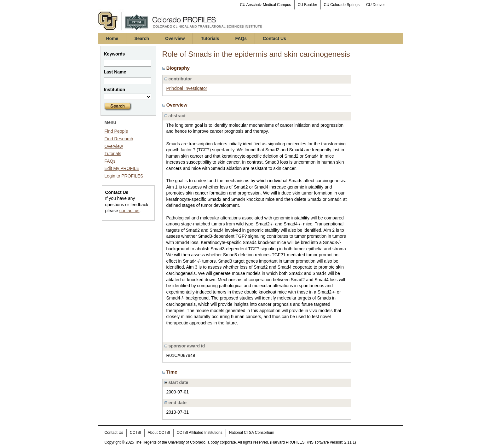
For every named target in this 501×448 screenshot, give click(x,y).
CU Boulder (308, 5)
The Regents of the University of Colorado (170, 442)
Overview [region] (176, 105)
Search (142, 38)
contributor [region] (178, 79)
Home (112, 38)
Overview (175, 38)
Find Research (119, 139)
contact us (130, 211)
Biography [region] (177, 68)
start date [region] (176, 382)
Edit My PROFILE (122, 168)
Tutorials (210, 38)
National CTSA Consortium (252, 433)
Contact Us (274, 38)
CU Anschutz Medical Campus (266, 5)
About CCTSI (159, 433)
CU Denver (375, 5)
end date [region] (176, 403)
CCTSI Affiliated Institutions (200, 433)
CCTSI (135, 433)
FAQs (241, 38)
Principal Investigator (187, 88)
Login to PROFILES (124, 176)
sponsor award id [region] (185, 346)
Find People (116, 131)
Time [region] (170, 372)
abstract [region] (175, 116)
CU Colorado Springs (342, 5)
